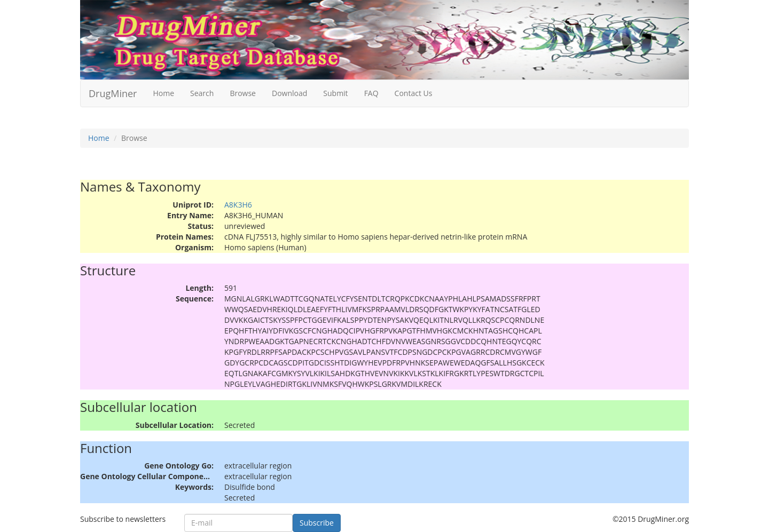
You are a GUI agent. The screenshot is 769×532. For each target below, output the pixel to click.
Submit (335, 93)
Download (289, 93)
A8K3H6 (238, 205)
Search (202, 93)
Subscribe (317, 523)
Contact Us (414, 93)
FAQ (371, 93)
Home (163, 93)
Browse (243, 93)
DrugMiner (113, 93)
